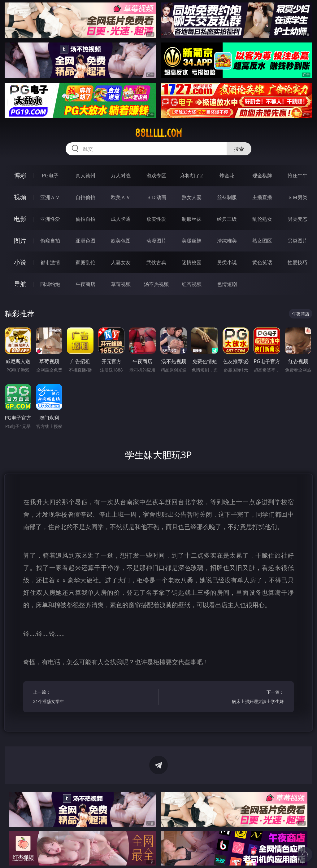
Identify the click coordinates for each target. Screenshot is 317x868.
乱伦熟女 (262, 219)
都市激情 (50, 262)
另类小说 (227, 262)
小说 (20, 262)
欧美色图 (121, 241)
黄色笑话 (262, 262)
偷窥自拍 (50, 241)
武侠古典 (156, 262)
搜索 (239, 149)
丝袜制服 (227, 197)
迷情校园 (192, 262)
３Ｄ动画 (156, 197)
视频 (20, 197)
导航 (20, 284)
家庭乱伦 (85, 262)
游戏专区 (156, 176)
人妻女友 (121, 262)
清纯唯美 (227, 241)
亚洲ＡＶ (50, 197)
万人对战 (121, 176)
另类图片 (297, 241)
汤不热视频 (156, 284)
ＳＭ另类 (297, 197)
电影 (20, 219)
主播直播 (262, 197)
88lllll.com (158, 133)
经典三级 (227, 219)
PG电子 (50, 176)
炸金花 (227, 176)
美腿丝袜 (192, 241)
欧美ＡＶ (121, 197)
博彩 (20, 175)
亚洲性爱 (50, 219)
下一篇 (256, 698)
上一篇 (61, 698)
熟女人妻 (192, 197)
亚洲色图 (85, 241)
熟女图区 (262, 241)
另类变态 (297, 219)
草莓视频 (121, 284)
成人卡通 (121, 219)
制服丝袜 (192, 219)
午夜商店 (85, 284)
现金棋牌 (262, 176)
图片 (20, 240)
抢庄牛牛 (297, 176)
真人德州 (85, 176)
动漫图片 (156, 241)
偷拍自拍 (85, 219)
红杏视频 (192, 284)
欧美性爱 (156, 219)
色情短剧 (227, 284)
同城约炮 (50, 284)
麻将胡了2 (191, 176)
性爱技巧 (297, 262)
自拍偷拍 (85, 197)
